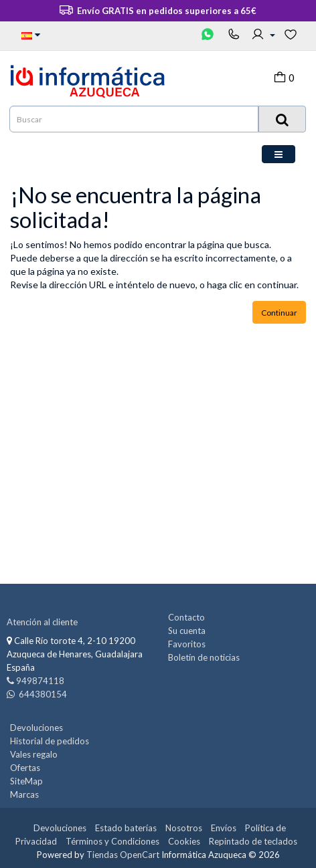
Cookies (184, 841)
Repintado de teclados (253, 841)
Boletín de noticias (204, 657)
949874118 (40, 681)
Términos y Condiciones (112, 841)
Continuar (279, 313)
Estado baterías (126, 828)
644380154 (42, 694)
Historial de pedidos (50, 741)
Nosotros (184, 828)
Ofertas (25, 768)
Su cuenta (187, 631)
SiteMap (26, 781)
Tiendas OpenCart (123, 855)
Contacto (186, 617)
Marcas (24, 794)
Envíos (224, 828)
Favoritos (187, 644)
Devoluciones (36, 728)
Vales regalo (34, 754)
